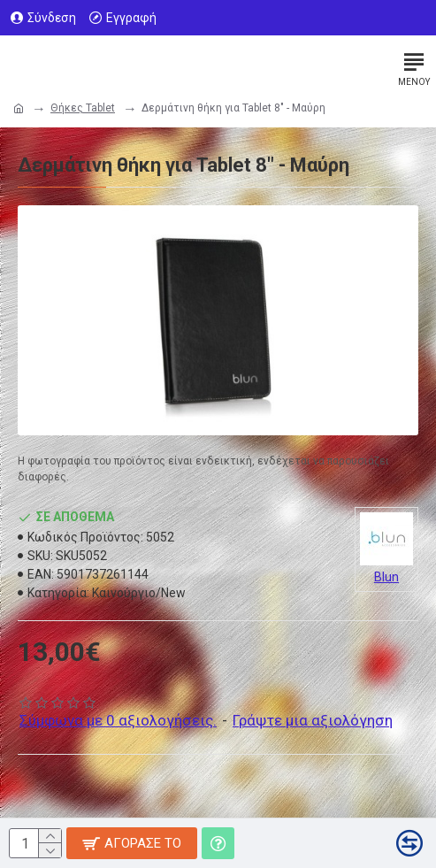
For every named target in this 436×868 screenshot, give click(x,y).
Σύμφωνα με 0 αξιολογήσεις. (118, 720)
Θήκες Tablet (83, 108)
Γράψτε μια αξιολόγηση (313, 720)
